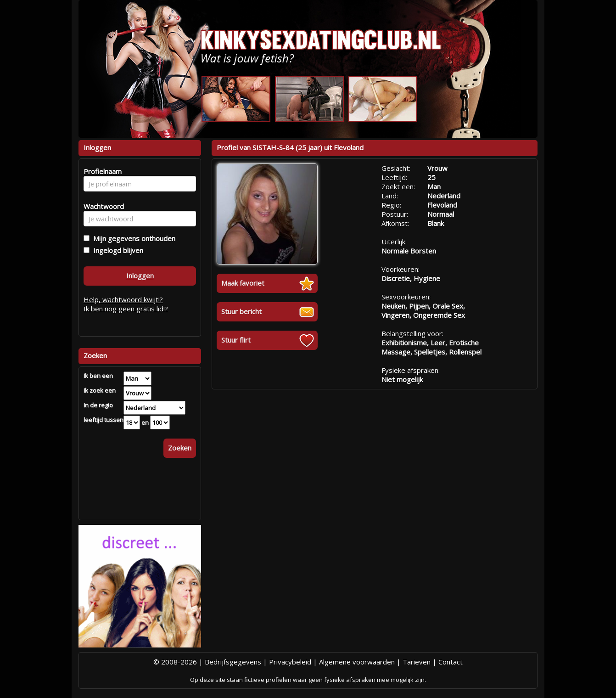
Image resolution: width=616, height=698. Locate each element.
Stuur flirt (236, 340)
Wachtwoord (101, 206)
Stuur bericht (241, 311)
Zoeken (180, 448)
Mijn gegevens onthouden (132, 238)
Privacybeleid (290, 662)
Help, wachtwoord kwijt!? (123, 299)
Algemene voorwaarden (357, 662)
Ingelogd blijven (116, 250)
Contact (451, 662)
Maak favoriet (243, 283)
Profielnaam (101, 171)
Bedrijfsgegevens (233, 662)
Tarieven (417, 662)
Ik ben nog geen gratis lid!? (126, 309)
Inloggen (140, 276)
